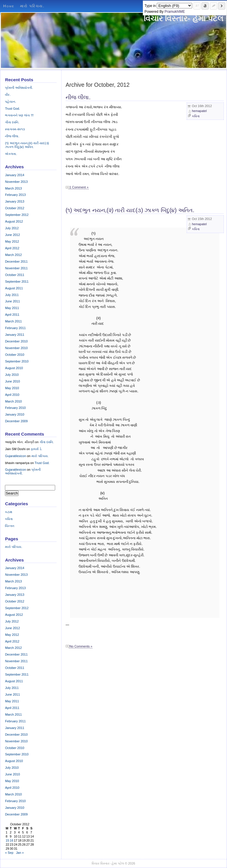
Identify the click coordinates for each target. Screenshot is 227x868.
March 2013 (13, 188)
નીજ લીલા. (78, 97)
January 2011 (15, 335)
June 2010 (12, 381)
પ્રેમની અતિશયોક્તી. (19, 88)
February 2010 (15, 408)
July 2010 (12, 375)
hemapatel (199, 111)
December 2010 (16, 341)
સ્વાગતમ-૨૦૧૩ (15, 129)
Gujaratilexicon (15, 456)
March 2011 (13, 321)
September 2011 (17, 281)
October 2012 (15, 208)
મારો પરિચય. (32, 6)
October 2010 (15, 355)
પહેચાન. (10, 102)
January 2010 (15, 414)
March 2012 (13, 255)
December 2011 (16, 261)
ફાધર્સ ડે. (36, 449)
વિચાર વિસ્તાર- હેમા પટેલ (183, 19)
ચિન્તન (10, 526)
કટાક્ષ (9, 512)
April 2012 (12, 248)
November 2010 (16, 348)
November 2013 (16, 182)
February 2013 (15, 195)
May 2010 (12, 388)
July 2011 (12, 295)
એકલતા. (11, 154)
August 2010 (14, 368)
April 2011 (12, 315)
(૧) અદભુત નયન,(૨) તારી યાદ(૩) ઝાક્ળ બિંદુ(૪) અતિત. (130, 210)
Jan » (20, 853)
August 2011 (14, 288)
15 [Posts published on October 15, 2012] (7, 840)
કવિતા (196, 116)
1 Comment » (79, 187)
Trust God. (12, 109)
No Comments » (81, 646)
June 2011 (12, 301)
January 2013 (15, 201)
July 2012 (12, 228)
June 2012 (12, 235)
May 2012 (12, 241)
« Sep (9, 853)
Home (9, 6)
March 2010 (13, 401)
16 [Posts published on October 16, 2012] (12, 840)
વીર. (8, 95)
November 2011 (16, 268)
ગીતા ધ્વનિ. (12, 122)
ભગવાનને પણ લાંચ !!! (19, 115)
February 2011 (15, 328)
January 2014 (15, 175)
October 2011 (15, 275)
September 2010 (17, 361)
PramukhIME (175, 12)
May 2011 (12, 308)
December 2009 (16, 421)
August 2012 (14, 221)
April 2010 (12, 395)
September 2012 (17, 215)
